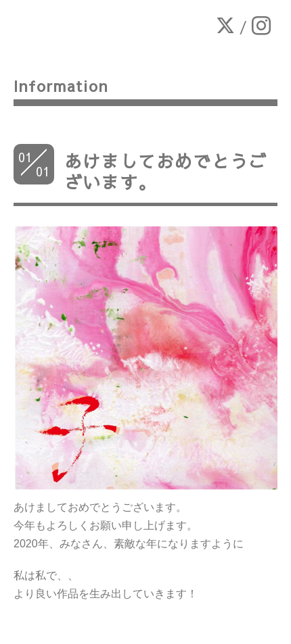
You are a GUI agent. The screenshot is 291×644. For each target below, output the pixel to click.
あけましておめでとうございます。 (165, 171)
